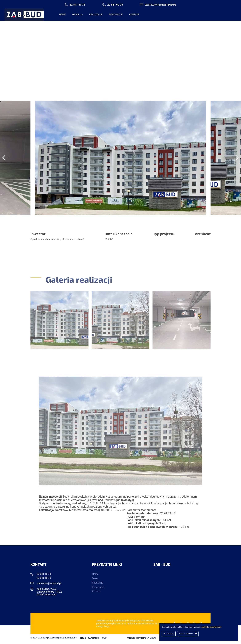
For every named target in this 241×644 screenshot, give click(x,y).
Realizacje (96, 15)
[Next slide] (237, 158)
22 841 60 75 (115, 5)
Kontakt (134, 15)
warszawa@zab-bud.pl (161, 5)
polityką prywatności (212, 627)
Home (62, 15)
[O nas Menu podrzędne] (82, 15)
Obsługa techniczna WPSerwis (142, 638)
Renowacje (116, 15)
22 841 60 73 (77, 5)
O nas (76, 15)
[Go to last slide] (4, 158)
